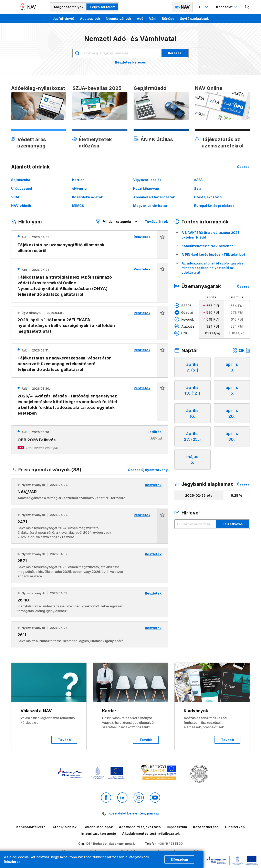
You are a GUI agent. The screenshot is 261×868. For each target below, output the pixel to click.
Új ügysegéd (22, 189)
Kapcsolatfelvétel (31, 827)
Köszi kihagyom (146, 189)
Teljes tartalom (102, 7)
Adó (140, 19)
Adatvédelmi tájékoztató (140, 827)
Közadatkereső (206, 827)
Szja (198, 189)
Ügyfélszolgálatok (194, 19)
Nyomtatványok (118, 19)
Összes (243, 167)
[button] (162, 245)
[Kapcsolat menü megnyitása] (227, 7)
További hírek (156, 222)
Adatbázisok (90, 19)
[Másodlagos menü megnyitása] (14, 7)
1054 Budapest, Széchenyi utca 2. (110, 844)
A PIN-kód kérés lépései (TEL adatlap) (213, 254)
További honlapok (98, 827)
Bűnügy (168, 19)
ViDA (15, 197)
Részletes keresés (130, 62)
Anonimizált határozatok (154, 197)
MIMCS (78, 206)
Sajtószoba (21, 180)
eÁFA (198, 180)
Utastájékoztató (208, 197)
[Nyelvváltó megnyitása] (204, 7)
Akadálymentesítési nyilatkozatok (151, 833)
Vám (153, 19)
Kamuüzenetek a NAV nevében (207, 246)
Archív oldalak (64, 827)
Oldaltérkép (235, 827)
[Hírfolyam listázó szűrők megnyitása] (117, 222)
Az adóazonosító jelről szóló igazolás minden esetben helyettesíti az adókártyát (213, 268)
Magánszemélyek (69, 7)
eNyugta (79, 189)
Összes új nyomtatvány (148, 470)
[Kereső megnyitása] (247, 7)
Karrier (78, 180)
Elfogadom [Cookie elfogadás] (179, 859)
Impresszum (177, 827)
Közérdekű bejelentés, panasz (134, 813)
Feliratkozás (233, 524)
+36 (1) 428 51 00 (170, 844)
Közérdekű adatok (87, 197)
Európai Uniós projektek (214, 206)
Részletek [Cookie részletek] (12, 862)
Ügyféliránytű (63, 19)
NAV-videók (21, 206)
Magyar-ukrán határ (150, 206)
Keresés (175, 53)
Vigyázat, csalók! (148, 180)
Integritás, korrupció (99, 833)
